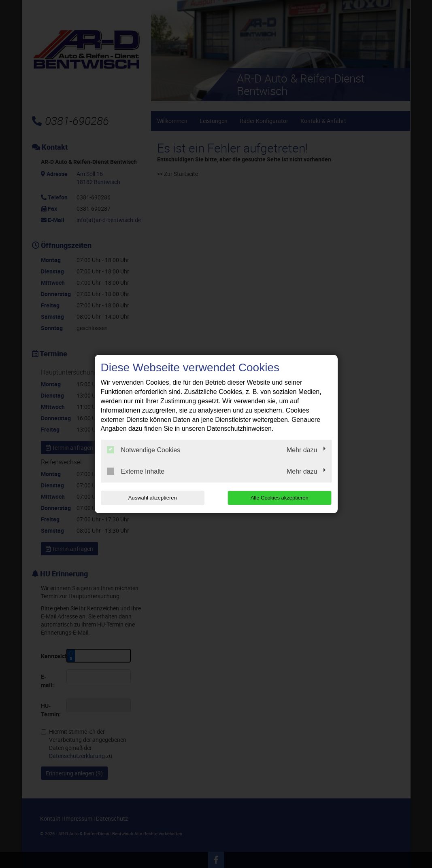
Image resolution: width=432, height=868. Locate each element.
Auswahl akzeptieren (153, 498)
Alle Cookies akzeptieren (280, 498)
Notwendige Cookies (144, 450)
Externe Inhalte (136, 471)
